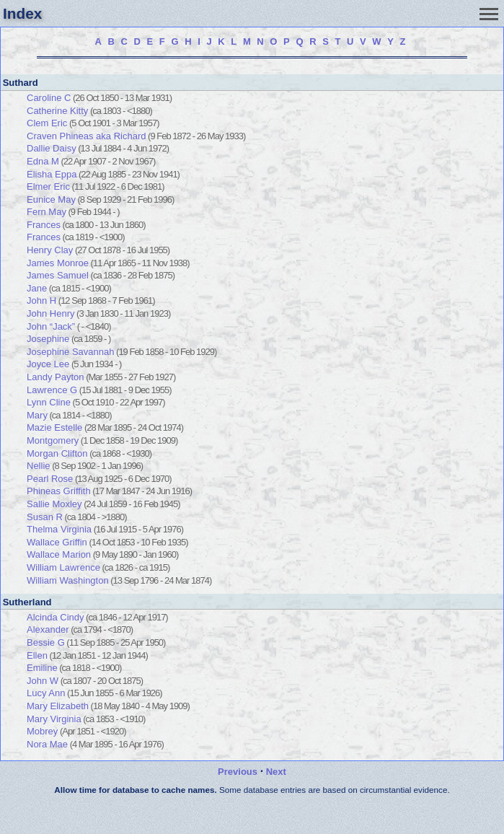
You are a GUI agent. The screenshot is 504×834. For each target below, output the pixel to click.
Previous (238, 772)
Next (276, 772)
